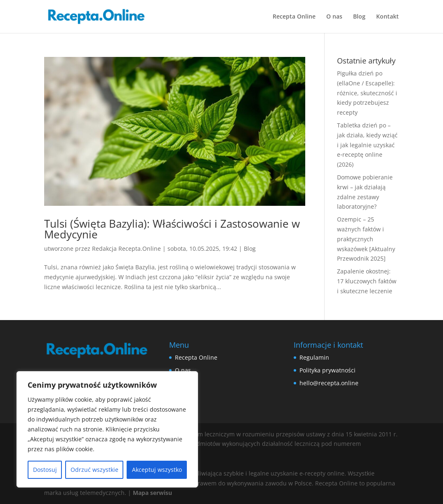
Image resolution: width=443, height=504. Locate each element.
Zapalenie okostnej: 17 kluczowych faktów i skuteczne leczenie (367, 281)
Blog (359, 17)
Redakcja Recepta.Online (126, 248)
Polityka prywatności (328, 370)
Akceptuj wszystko (157, 470)
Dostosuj (45, 470)
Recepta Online (294, 17)
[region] (107, 429)
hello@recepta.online (329, 383)
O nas (334, 17)
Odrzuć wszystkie (94, 470)
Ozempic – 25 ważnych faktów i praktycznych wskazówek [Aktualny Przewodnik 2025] (366, 239)
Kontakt (388, 17)
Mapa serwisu (152, 493)
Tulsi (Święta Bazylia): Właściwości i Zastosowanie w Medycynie (172, 229)
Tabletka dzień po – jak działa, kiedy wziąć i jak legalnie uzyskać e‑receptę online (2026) (367, 145)
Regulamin (314, 357)
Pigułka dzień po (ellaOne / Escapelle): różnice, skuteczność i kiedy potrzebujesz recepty (367, 93)
